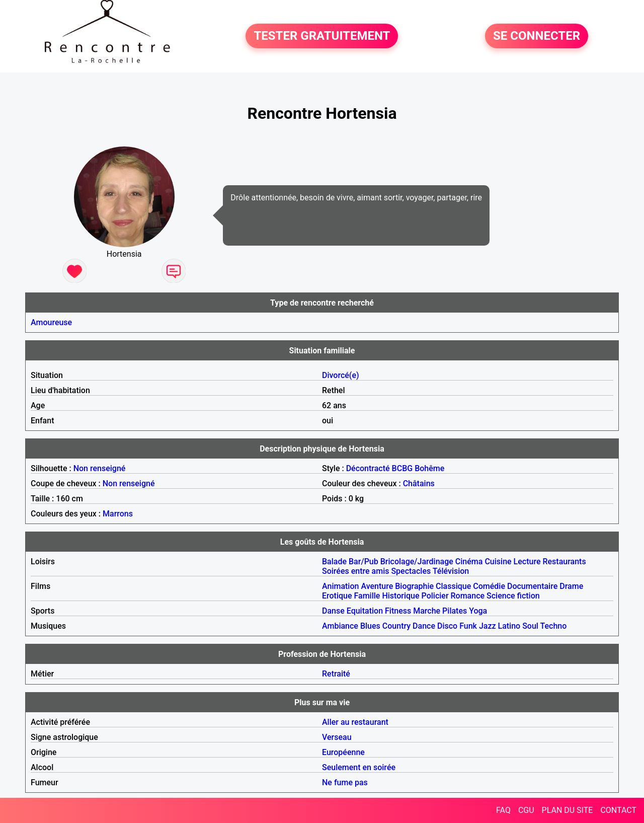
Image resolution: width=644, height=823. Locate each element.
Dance (424, 626)
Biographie (414, 586)
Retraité (336, 674)
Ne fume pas (345, 782)
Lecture (527, 562)
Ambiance (340, 626)
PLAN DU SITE (568, 810)
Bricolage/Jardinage (417, 562)
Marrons (118, 514)
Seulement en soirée (359, 767)
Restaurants (564, 562)
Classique (453, 586)
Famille (367, 596)
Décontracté (368, 468)
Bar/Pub (364, 562)
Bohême (429, 468)
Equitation (365, 611)
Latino (509, 626)
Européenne (343, 752)
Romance (468, 596)
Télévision (451, 571)
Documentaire (532, 586)
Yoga (478, 611)
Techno (554, 626)
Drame (571, 586)
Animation (340, 586)
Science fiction (513, 596)
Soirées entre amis (355, 571)
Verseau (337, 737)
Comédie (489, 586)
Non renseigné (100, 468)
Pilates (455, 611)
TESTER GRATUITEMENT (322, 36)
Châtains (419, 483)
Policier (435, 596)
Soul (530, 626)
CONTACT (618, 810)
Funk (468, 626)
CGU (526, 810)
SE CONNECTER (537, 36)
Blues (370, 626)
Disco (447, 626)
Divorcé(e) (341, 375)
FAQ (503, 810)
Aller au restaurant (355, 722)
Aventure (377, 586)
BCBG (403, 468)
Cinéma (469, 562)
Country (396, 626)
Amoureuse (51, 322)
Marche (427, 611)
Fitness (398, 611)
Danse (333, 611)
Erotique (337, 596)
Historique (400, 596)
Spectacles (411, 571)
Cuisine (498, 562)
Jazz (488, 626)
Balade (334, 562)
